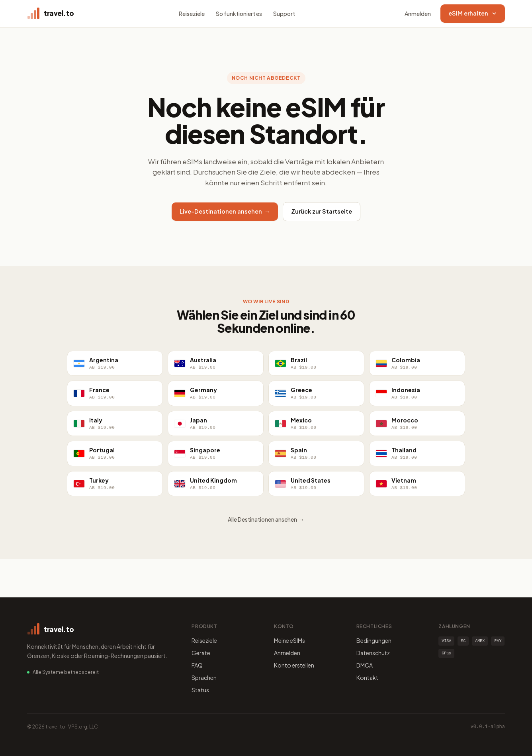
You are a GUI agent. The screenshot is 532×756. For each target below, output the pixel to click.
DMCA (365, 665)
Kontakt (367, 677)
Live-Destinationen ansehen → (225, 211)
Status (200, 690)
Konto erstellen (294, 665)
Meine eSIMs (289, 640)
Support (284, 14)
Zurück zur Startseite (322, 211)
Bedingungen (374, 640)
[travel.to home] (50, 14)
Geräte (201, 653)
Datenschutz (373, 653)
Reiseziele (192, 14)
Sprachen (204, 677)
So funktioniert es (239, 14)
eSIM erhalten (473, 13)
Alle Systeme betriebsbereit (66, 672)
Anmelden (418, 14)
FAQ (197, 665)
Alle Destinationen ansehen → (266, 519)
